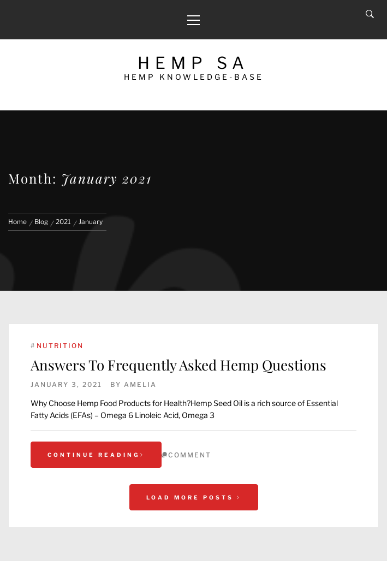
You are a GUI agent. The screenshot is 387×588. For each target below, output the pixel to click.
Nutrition (60, 346)
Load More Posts (194, 497)
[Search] (370, 14)
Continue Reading (96, 455)
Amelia (140, 384)
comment (190, 455)
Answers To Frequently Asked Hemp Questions (178, 365)
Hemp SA (193, 63)
